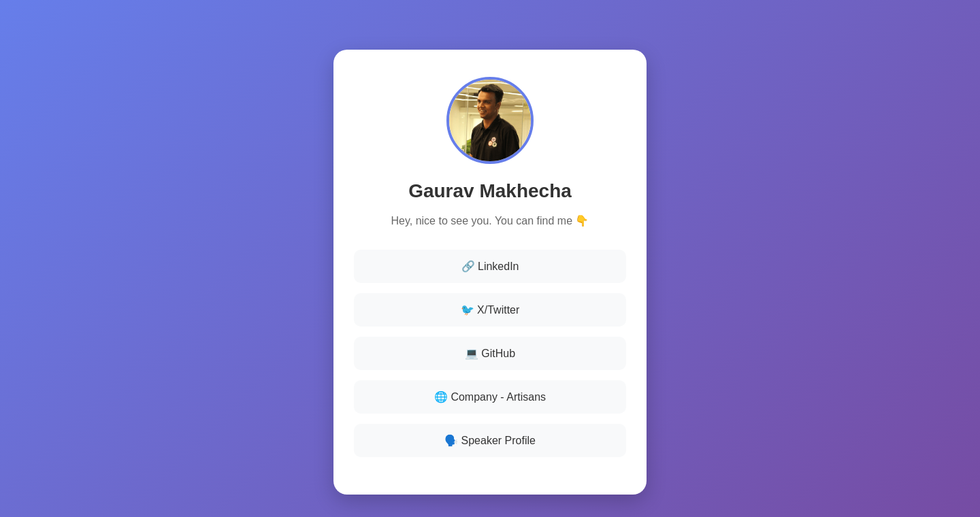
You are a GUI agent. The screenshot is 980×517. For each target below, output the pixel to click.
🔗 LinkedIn (490, 266)
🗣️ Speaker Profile (490, 440)
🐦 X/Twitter (490, 310)
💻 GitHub (490, 353)
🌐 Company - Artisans (490, 397)
